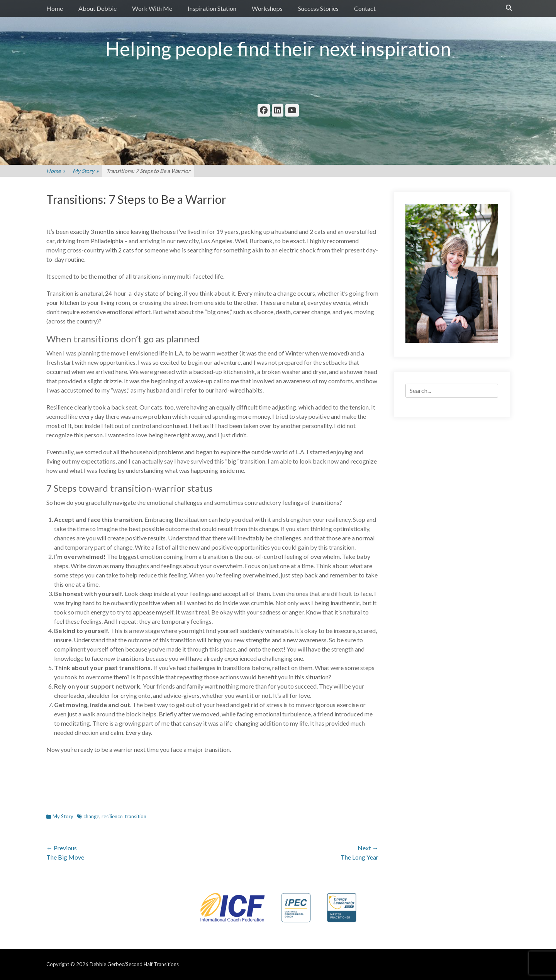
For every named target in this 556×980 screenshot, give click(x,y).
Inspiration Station (212, 8)
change (91, 816)
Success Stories (318, 8)
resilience (112, 816)
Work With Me (152, 8)
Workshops (267, 8)
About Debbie (97, 8)
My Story (86, 171)
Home (55, 8)
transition (136, 816)
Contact (365, 8)
